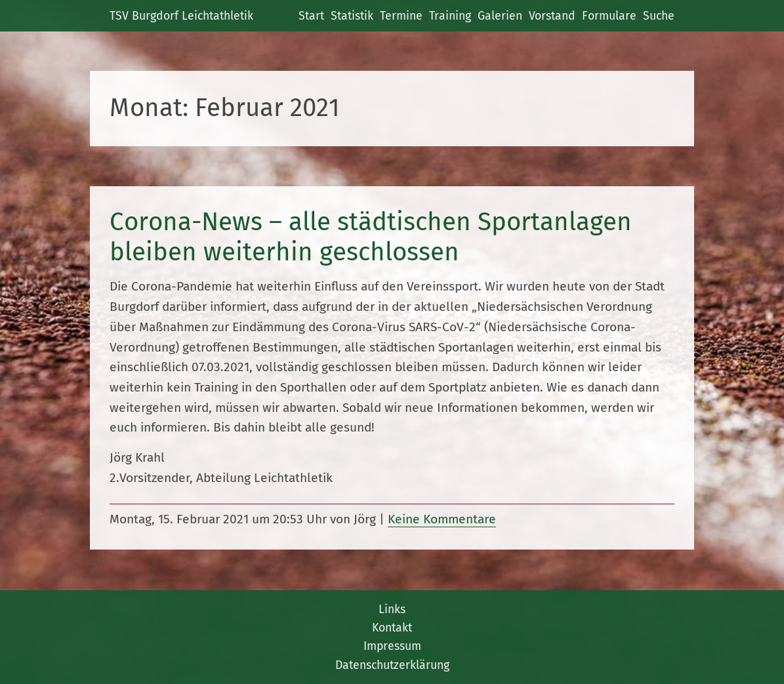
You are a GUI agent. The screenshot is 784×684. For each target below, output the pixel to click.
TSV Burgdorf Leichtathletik (181, 16)
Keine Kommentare (442, 519)
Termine (401, 16)
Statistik (352, 16)
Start (311, 16)
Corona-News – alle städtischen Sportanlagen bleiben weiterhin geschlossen (371, 237)
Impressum (392, 646)
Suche (659, 16)
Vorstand (552, 16)
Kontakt (392, 628)
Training (450, 16)
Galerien (500, 16)
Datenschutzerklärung (392, 665)
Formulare (609, 16)
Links (392, 609)
